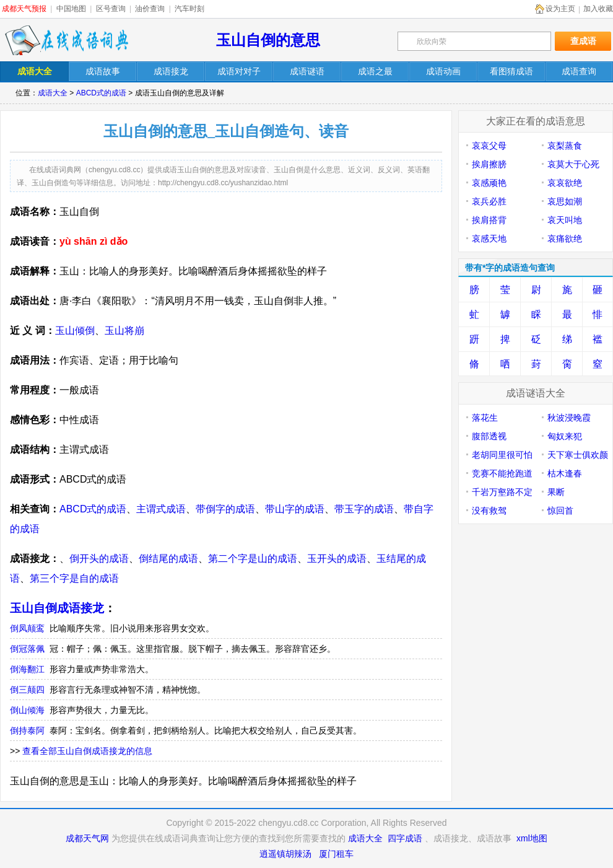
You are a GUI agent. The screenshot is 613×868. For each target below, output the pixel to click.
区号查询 (111, 9)
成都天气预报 (24, 9)
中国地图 (71, 9)
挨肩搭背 (489, 220)
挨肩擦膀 (489, 164)
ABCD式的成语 (101, 93)
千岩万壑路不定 (502, 492)
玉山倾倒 (75, 331)
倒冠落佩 (27, 649)
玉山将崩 (124, 331)
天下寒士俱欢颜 (578, 455)
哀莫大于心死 (573, 164)
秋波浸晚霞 (569, 418)
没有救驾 (489, 511)
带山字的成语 (295, 509)
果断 (556, 492)
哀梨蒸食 (565, 146)
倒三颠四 (27, 690)
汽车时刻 (189, 9)
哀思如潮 (565, 201)
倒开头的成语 (99, 559)
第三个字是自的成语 (74, 578)
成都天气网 (87, 838)
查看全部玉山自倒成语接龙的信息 (87, 751)
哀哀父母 (489, 146)
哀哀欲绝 (565, 183)
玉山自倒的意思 (268, 40)
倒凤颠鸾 (27, 628)
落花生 (485, 418)
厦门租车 (336, 854)
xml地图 (532, 838)
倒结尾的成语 (168, 559)
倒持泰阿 (27, 730)
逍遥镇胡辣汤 (285, 854)
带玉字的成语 (364, 509)
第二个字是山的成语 (253, 559)
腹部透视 (489, 436)
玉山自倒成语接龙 (57, 608)
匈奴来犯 (565, 436)
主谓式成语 (161, 509)
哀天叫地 (565, 220)
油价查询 (150, 9)
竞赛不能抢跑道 (502, 473)
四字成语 (405, 838)
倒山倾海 (27, 710)
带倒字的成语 (225, 509)
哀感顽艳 (489, 183)
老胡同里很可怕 (502, 455)
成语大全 (53, 93)
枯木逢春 (565, 473)
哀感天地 (489, 239)
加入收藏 (598, 9)
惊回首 (560, 511)
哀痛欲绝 (565, 239)
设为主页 (560, 9)
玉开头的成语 (337, 559)
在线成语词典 (66, 40)
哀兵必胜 (489, 201)
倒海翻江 (27, 669)
